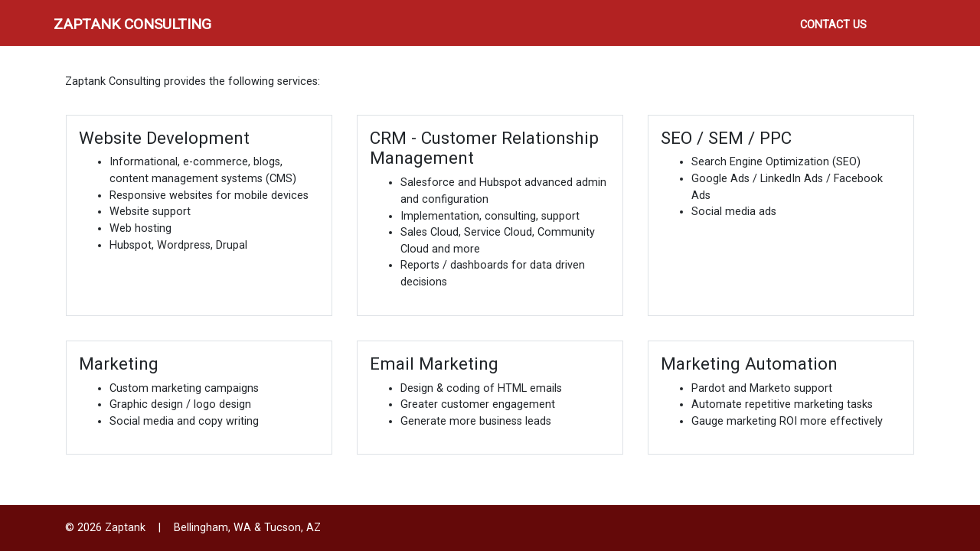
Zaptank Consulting (132, 24)
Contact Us (833, 25)
